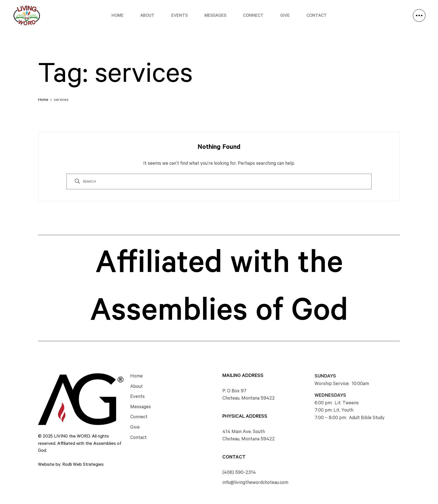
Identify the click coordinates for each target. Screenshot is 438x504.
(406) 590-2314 (239, 473)
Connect (253, 16)
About (147, 16)
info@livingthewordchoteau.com (255, 483)
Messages (215, 16)
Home (117, 16)
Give (285, 16)
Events (179, 16)
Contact (317, 16)
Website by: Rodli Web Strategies (71, 465)
